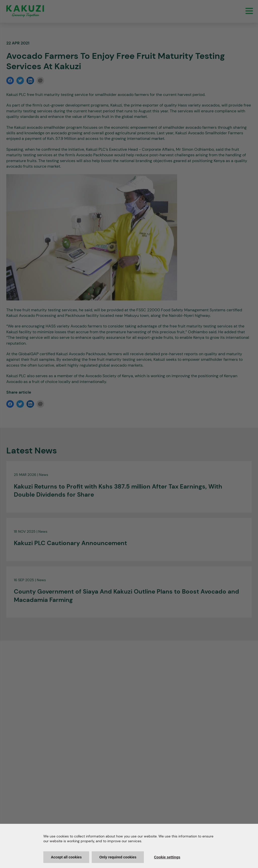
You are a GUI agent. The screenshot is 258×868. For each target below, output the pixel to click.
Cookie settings (167, 857)
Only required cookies (118, 857)
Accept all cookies (66, 857)
